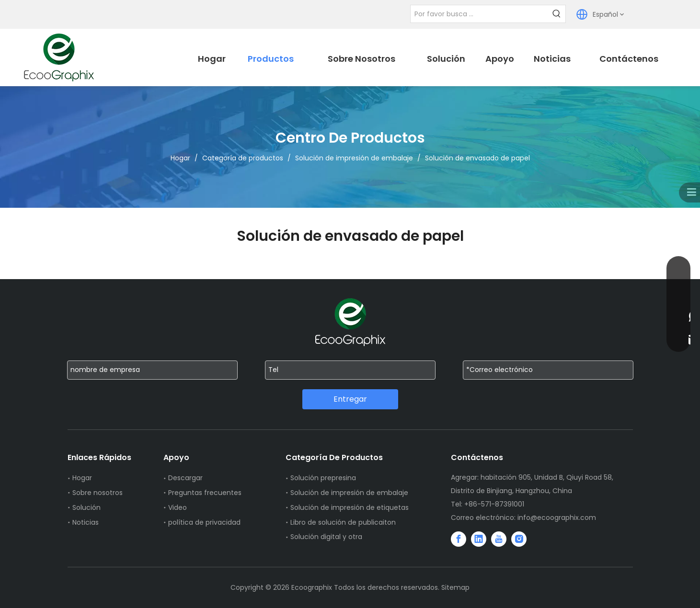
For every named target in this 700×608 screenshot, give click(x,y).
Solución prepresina (323, 478)
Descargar (185, 478)
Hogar (82, 478)
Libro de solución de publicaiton (343, 522)
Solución (86, 507)
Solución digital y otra (326, 537)
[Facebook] (459, 539)
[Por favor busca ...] (479, 14)
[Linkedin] (479, 539)
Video (178, 507)
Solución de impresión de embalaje (349, 493)
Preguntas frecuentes (205, 493)
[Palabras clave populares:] (557, 14)
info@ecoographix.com (557, 518)
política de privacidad (204, 522)
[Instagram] (519, 539)
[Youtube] (499, 539)
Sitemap (455, 587)
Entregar (350, 399)
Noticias (86, 522)
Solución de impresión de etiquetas (350, 507)
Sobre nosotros (98, 493)
